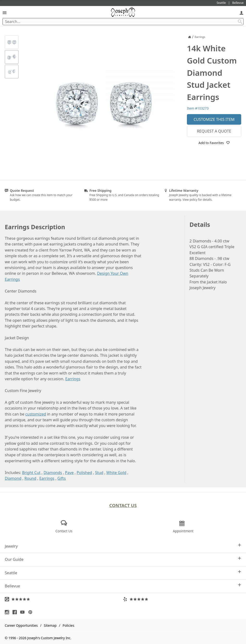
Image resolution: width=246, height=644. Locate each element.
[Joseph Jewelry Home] (190, 37)
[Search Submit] (240, 22)
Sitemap (50, 625)
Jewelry (123, 546)
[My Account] (241, 13)
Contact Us (123, 505)
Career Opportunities (21, 625)
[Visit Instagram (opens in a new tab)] (8, 612)
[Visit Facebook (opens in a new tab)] (16, 612)
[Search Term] (123, 22)
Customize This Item (214, 119)
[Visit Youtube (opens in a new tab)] (24, 612)
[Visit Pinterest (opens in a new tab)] (31, 612)
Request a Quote (214, 131)
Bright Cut (31, 473)
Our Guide (123, 559)
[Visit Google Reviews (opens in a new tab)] (64, 599)
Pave (69, 473)
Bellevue (123, 586)
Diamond (13, 478)
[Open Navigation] (5, 13)
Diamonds (53, 473)
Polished (84, 473)
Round (30, 478)
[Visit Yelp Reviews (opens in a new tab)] (182, 599)
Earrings (73, 379)
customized (36, 414)
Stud (99, 473)
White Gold (116, 473)
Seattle (123, 573)
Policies (68, 625)
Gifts (62, 478)
